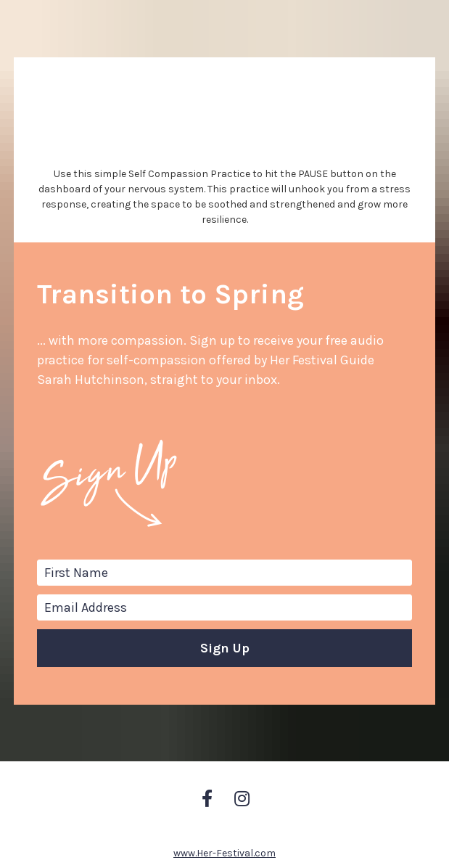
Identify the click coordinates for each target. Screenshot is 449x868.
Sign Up (225, 618)
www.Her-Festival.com (224, 793)
